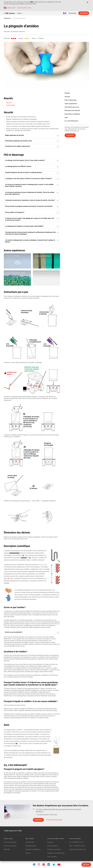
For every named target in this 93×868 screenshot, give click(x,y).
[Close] (88, 2)
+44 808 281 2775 (78, 842)
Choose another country (24, 8)
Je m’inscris (84, 13)
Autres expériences (71, 104)
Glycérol (9, 103)
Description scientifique (72, 114)
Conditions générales (54, 849)
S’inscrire (70, 135)
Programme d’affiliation (33, 849)
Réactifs (67, 93)
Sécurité (67, 97)
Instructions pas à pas (72, 107)
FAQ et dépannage (70, 100)
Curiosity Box (30, 842)
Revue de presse (53, 846)
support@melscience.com (78, 849)
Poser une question (10, 846)
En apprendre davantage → (55, 820)
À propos (50, 842)
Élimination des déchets (72, 110)
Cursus (20, 13)
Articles (28, 853)
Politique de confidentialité (56, 853)
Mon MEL (7, 849)
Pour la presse (52, 857)
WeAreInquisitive (31, 846)
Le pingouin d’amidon (19, 18)
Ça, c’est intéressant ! (71, 121)
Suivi (66, 117)
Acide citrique (11, 105)
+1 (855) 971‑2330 (79, 846)
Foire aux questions (10, 842)
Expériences (7, 18)
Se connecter (72, 13)
